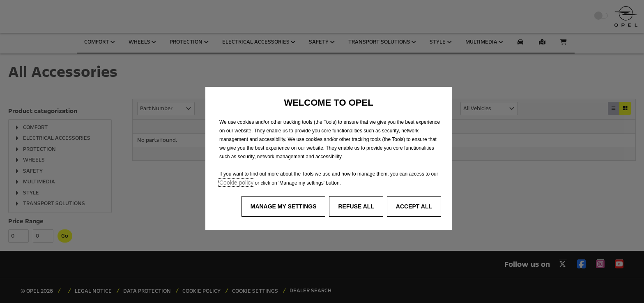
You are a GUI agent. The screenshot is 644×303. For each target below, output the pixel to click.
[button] (284, 206)
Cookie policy (236, 183)
